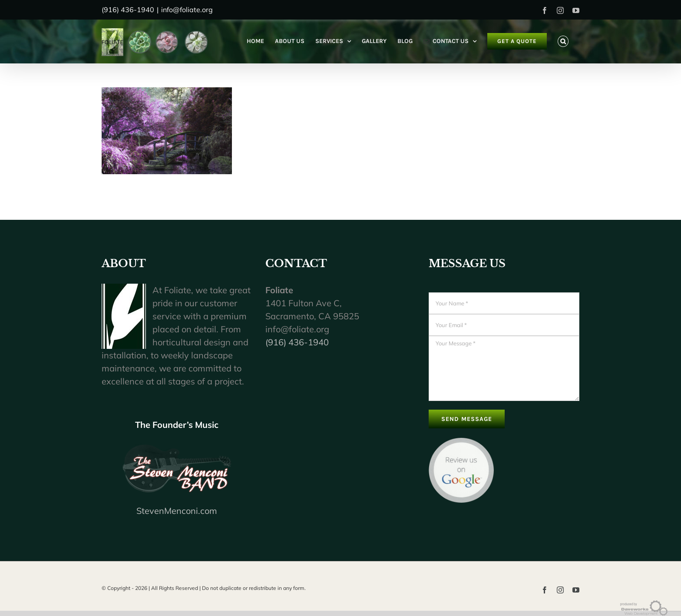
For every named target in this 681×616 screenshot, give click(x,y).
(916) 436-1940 (297, 342)
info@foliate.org (187, 10)
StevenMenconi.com (177, 511)
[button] (563, 41)
